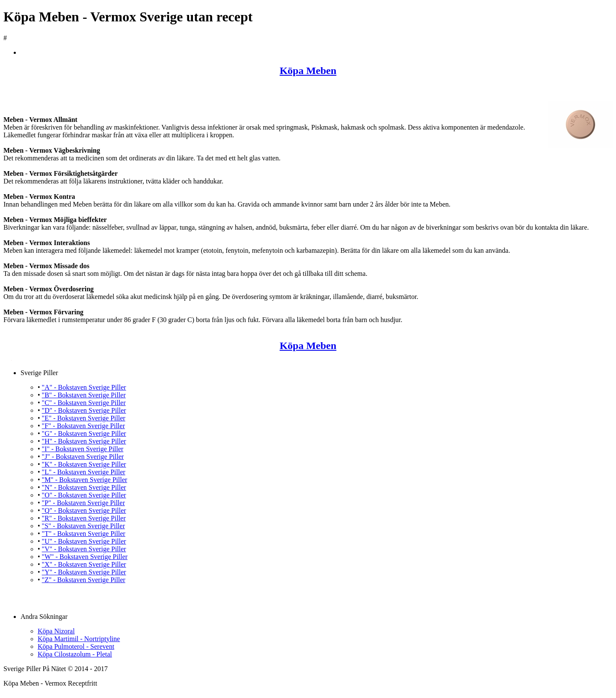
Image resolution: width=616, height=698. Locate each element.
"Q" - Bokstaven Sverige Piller (84, 510)
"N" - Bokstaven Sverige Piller (84, 487)
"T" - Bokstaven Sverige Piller (84, 534)
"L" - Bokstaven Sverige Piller (84, 472)
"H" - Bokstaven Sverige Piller (84, 441)
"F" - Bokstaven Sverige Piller (83, 426)
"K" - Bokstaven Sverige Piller (84, 464)
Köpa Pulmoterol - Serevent (76, 646)
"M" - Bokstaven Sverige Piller (85, 480)
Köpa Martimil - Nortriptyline (79, 639)
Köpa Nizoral (56, 631)
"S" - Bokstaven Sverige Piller (83, 526)
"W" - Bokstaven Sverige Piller (85, 557)
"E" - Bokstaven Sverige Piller (84, 418)
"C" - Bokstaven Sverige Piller (84, 403)
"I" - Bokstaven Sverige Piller (83, 449)
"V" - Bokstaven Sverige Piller (84, 549)
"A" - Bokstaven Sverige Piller (84, 387)
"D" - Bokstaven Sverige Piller (84, 410)
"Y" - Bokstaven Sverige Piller (84, 572)
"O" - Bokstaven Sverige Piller (84, 495)
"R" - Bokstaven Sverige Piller (84, 518)
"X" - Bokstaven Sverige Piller (84, 564)
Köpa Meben (308, 71)
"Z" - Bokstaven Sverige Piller (84, 580)
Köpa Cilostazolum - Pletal (75, 654)
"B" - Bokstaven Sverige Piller (84, 395)
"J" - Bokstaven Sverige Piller (83, 457)
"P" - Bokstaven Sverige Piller (83, 503)
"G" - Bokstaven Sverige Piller (84, 433)
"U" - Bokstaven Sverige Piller (84, 541)
